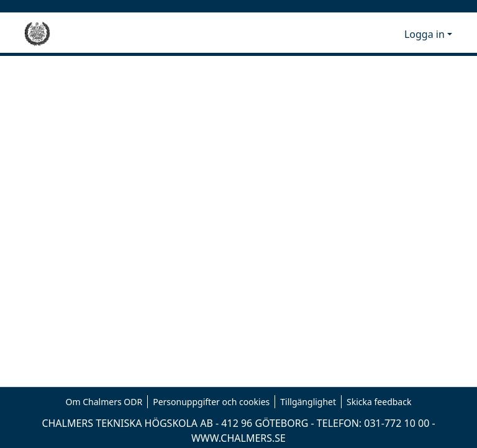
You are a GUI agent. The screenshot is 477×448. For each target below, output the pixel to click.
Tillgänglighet (308, 402)
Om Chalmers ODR (104, 402)
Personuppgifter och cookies (211, 402)
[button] (374, 34)
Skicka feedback (379, 402)
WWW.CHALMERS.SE (238, 438)
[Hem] (37, 34)
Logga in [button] (426, 34)
